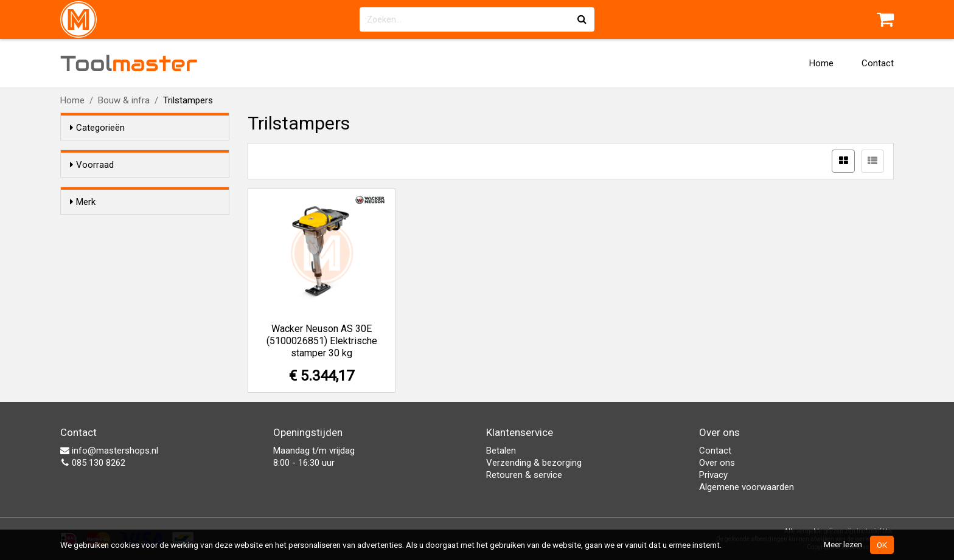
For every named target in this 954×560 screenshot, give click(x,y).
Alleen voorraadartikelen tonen (149, 188)
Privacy (713, 475)
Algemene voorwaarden (747, 487)
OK (882, 545)
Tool (129, 63)
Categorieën (97, 128)
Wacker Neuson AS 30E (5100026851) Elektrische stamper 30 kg (322, 341)
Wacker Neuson (126, 247)
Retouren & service (524, 475)
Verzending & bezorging (534, 463)
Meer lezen (843, 544)
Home (821, 63)
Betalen (501, 451)
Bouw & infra (124, 100)
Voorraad (92, 165)
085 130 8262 (93, 463)
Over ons (717, 463)
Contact (878, 63)
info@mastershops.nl (109, 451)
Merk (83, 224)
